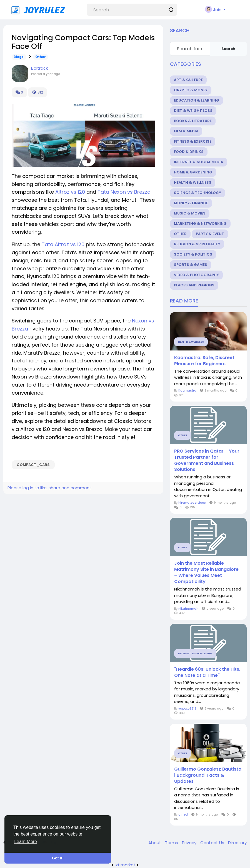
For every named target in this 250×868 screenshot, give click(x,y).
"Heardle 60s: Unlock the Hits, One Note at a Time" (207, 672)
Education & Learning (197, 100)
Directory (237, 843)
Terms (172, 843)
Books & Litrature (193, 121)
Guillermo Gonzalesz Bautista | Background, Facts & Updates (208, 775)
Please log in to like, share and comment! (50, 488)
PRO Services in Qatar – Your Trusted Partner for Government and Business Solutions (207, 460)
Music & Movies (190, 213)
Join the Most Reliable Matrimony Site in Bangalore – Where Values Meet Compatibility (206, 572)
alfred (183, 814)
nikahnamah (188, 609)
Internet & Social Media (198, 162)
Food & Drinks (189, 152)
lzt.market (125, 865)
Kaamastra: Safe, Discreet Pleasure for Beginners (204, 361)
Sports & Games (191, 265)
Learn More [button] (26, 841)
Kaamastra (187, 390)
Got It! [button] (58, 858)
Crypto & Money (191, 90)
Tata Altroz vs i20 (63, 244)
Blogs (19, 57)
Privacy (190, 843)
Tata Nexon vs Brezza (124, 192)
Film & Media (186, 131)
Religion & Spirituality (197, 244)
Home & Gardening (193, 172)
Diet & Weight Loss (193, 111)
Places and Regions (194, 285)
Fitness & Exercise (193, 141)
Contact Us (213, 843)
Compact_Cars (33, 465)
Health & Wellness (193, 182)
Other (41, 57)
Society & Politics (193, 254)
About (155, 843)
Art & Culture (188, 80)
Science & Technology (197, 193)
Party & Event (210, 234)
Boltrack (39, 68)
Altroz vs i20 (70, 192)
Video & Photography (196, 275)
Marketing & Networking (200, 224)
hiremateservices (192, 503)
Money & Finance (191, 203)
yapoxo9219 (187, 708)
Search (228, 49)
